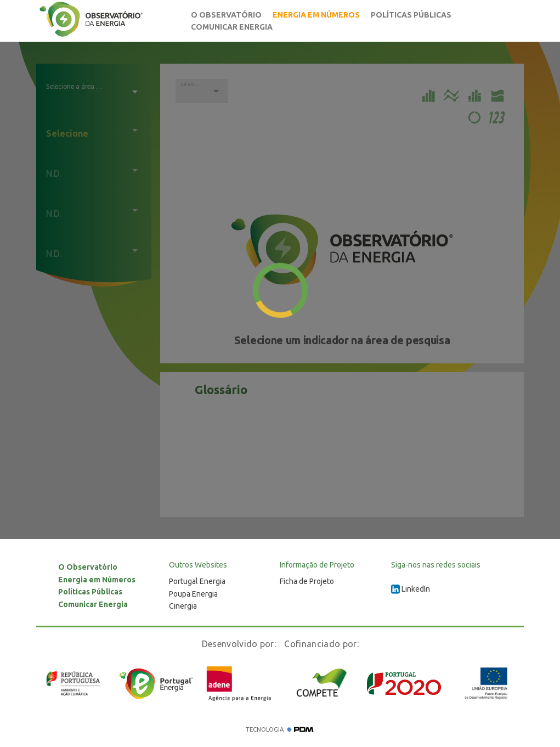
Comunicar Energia (232, 27)
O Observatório (226, 15)
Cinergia (183, 606)
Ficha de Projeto (307, 581)
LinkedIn (411, 589)
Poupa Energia (193, 594)
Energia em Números (316, 15)
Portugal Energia (197, 581)
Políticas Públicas (411, 15)
